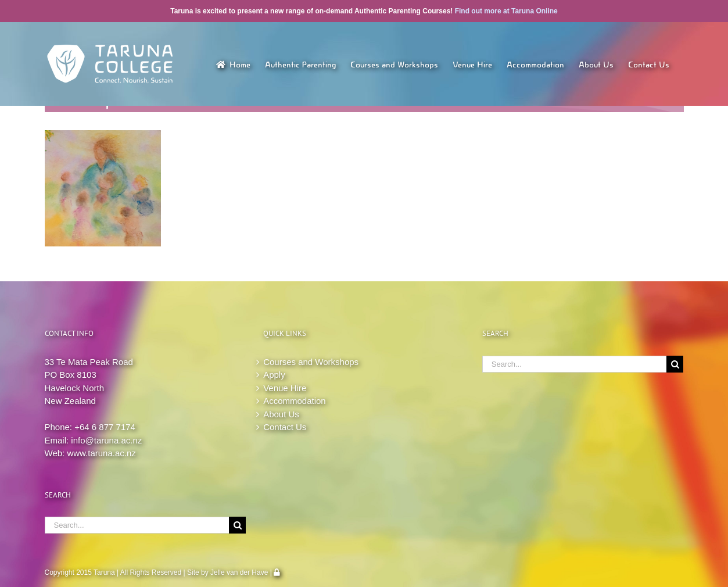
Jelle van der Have (239, 572)
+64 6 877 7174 (105, 427)
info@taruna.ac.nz (106, 440)
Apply (274, 375)
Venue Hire (285, 388)
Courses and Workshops (311, 362)
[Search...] (137, 525)
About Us (281, 414)
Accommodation (295, 401)
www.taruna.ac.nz (101, 453)
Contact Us (285, 427)
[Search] (237, 525)
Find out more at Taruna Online (506, 11)
